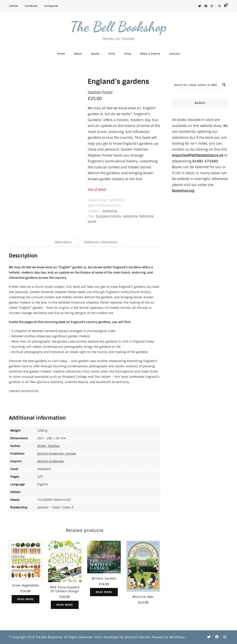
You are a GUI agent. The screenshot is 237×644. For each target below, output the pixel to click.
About (78, 54)
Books (95, 54)
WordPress (177, 637)
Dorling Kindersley (50, 461)
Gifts (112, 54)
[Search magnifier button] (224, 85)
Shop (128, 54)
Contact (175, 54)
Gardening (110, 211)
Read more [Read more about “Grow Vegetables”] (25, 599)
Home (61, 54)
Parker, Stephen (48, 446)
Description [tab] (63, 242)
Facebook (31, 6)
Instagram (51, 6)
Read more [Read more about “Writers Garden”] (104, 592)
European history (109, 216)
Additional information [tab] (101, 242)
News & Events (150, 54)
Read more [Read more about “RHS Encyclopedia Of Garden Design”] (65, 605)
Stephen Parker (100, 92)
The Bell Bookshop (118, 27)
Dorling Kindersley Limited (56, 454)
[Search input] (196, 85)
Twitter (13, 6)
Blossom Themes (137, 637)
